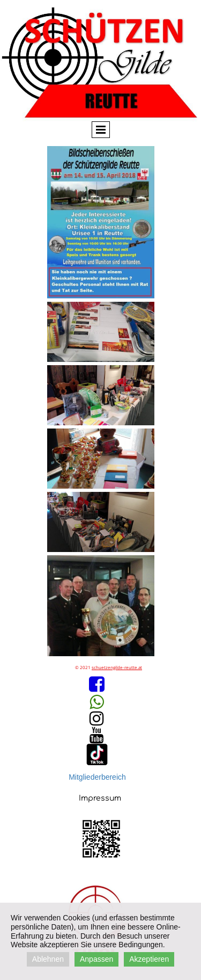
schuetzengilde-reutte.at (117, 667)
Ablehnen (48, 959)
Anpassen (96, 959)
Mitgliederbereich (97, 777)
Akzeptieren (149, 959)
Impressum (100, 798)
